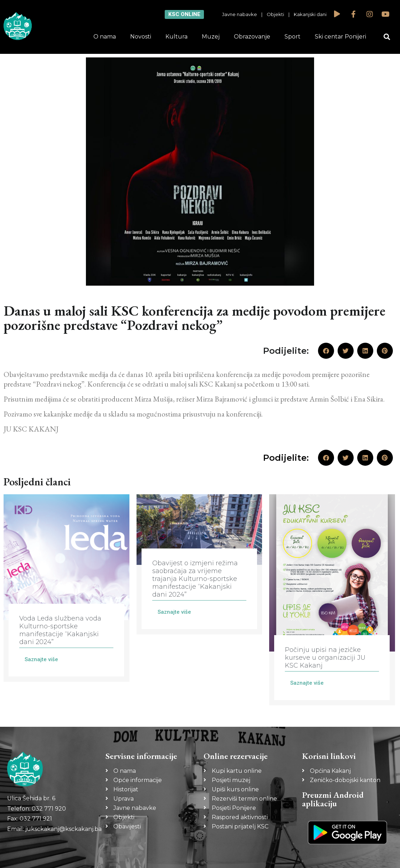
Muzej (211, 37)
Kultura (176, 37)
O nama (105, 37)
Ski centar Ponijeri (340, 37)
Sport (293, 37)
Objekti (275, 14)
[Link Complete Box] (66, 588)
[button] (387, 37)
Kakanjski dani (310, 14)
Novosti (141, 37)
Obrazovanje (252, 37)
